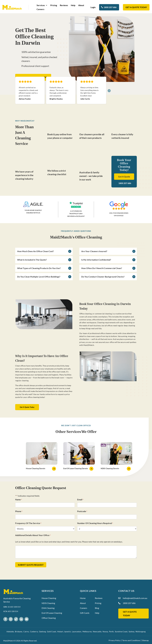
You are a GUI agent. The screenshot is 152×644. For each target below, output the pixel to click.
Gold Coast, (52, 632)
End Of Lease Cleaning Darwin (76, 468)
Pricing (54, 5)
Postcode (82, 511)
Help (73, 5)
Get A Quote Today (27, 407)
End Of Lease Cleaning (52, 613)
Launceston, (77, 632)
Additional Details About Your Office (33, 535)
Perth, (112, 632)
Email (80, 500)
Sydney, (132, 632)
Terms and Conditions (131, 640)
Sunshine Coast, (122, 632)
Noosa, (106, 632)
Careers (40, 9)
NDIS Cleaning (48, 603)
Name (19, 500)
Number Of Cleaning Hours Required (95, 523)
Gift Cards (85, 613)
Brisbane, (19, 632)
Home (83, 598)
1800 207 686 (110, 7)
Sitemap (145, 640)
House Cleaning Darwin (36, 468)
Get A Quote (124, 177)
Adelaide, (11, 632)
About (81, 5)
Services (41, 5)
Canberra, (34, 632)
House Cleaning (49, 598)
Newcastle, (98, 632)
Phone (19, 511)
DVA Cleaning (48, 608)
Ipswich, (68, 632)
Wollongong (141, 632)
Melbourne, (88, 632)
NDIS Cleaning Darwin (110, 468)
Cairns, (27, 632)
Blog (97, 608)
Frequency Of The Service (28, 523)
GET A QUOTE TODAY (136, 7)
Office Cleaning (49, 618)
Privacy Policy (115, 640)
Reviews (64, 5)
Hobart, (61, 632)
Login (93, 7)
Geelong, (43, 632)
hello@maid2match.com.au (135, 598)
